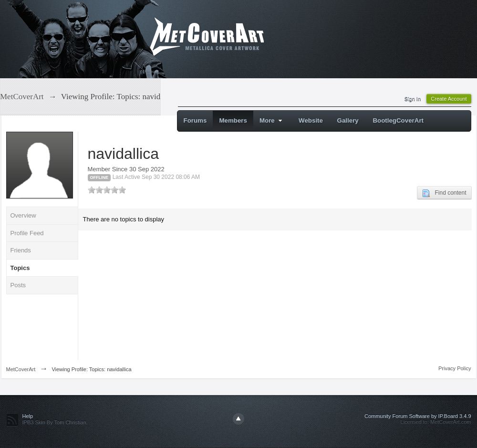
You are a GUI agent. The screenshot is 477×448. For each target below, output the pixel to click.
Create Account (449, 99)
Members (233, 120)
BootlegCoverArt (398, 120)
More (272, 120)
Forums (195, 120)
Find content (444, 193)
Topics (20, 268)
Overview (23, 215)
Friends (21, 250)
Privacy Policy (455, 368)
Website (311, 120)
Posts (18, 285)
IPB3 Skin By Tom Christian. (55, 422)
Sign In (413, 99)
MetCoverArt (21, 369)
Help (28, 416)
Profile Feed (27, 233)
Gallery (348, 120)
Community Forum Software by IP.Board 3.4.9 (418, 416)
